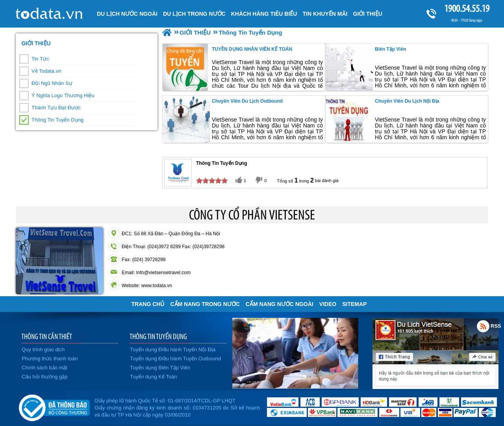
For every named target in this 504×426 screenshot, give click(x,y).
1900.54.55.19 (467, 8)
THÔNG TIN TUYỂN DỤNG (158, 336)
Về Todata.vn (46, 71)
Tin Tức (40, 59)
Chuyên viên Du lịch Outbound (247, 101)
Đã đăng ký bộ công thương (54, 406)
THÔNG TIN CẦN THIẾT (47, 336)
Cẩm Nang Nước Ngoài (280, 304)
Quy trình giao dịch (43, 349)
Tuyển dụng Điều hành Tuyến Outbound (175, 359)
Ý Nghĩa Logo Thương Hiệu (63, 95)
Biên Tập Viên (390, 49)
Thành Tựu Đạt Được (56, 108)
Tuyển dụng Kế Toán (154, 377)
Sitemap (354, 304)
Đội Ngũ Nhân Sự (52, 83)
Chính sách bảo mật (44, 368)
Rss (483, 326)
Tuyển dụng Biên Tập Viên (160, 368)
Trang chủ (148, 304)
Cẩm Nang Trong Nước (205, 304)
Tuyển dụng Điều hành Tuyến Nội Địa (173, 349)
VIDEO (328, 304)
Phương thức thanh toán (50, 359)
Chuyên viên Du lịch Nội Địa (407, 101)
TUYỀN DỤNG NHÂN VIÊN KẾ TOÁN (252, 49)
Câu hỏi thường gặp (45, 377)
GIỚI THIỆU (36, 43)
